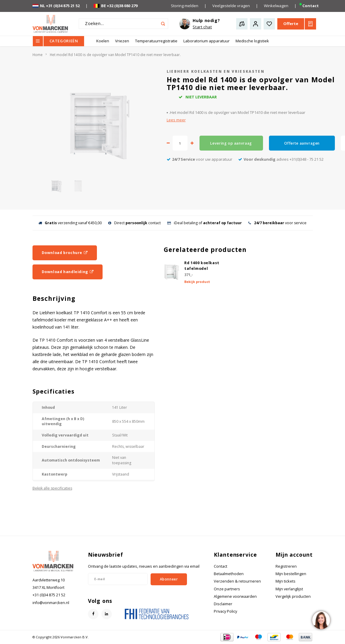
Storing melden (185, 6)
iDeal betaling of (205, 223)
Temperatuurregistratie (156, 41)
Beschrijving (54, 298)
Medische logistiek (252, 41)
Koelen (103, 41)
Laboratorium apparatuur (206, 41)
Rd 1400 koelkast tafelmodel (202, 266)
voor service (277, 223)
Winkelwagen (276, 6)
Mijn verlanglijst (289, 589)
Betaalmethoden (229, 574)
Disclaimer (223, 604)
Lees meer (176, 120)
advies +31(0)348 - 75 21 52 (281, 159)
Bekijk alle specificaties (52, 488)
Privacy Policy (225, 611)
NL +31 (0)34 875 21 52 (56, 6)
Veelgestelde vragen (231, 6)
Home (38, 55)
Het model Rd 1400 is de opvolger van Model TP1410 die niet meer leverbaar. (115, 55)
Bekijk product (197, 282)
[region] (321, 620)
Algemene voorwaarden (235, 596)
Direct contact (134, 223)
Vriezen (122, 41)
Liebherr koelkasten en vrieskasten (216, 71)
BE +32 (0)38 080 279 (116, 6)
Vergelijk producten (293, 596)
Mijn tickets (286, 581)
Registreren (286, 566)
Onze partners (227, 589)
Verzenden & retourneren (237, 581)
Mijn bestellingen (291, 574)
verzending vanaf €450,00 (70, 223)
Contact (311, 6)
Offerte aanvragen (302, 143)
